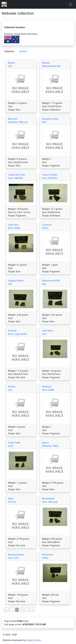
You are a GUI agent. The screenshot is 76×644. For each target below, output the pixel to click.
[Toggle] (70, 4)
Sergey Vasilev (33, 640)
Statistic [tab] (23, 51)
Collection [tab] (9, 51)
